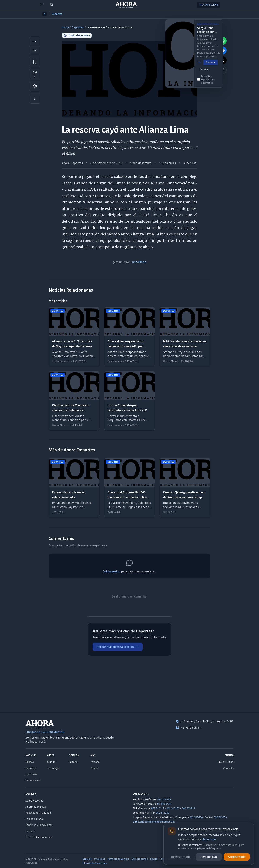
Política (30, 762)
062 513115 (188, 808)
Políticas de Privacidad (38, 813)
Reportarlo (139, 262)
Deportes (57, 14)
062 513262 (173, 808)
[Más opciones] (35, 98)
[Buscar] (52, 5)
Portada (95, 762)
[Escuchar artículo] (35, 86)
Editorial (74, 762)
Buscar (94, 768)
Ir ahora (210, 65)
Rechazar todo (181, 857)
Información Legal (36, 807)
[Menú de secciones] (42, 5)
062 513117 (158, 808)
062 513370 (220, 817)
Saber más (209, 839)
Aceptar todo (237, 857)
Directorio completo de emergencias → (155, 822)
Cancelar (205, 72)
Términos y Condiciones (39, 825)
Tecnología (53, 768)
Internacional (33, 780)
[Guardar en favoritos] (35, 62)
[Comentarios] (35, 74)
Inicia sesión (112, 571)
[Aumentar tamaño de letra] (35, 41)
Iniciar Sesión (209, 5)
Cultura (51, 762)
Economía (31, 774)
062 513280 (163, 813)
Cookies (30, 831)
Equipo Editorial (34, 819)
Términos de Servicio (118, 859)
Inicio (65, 27)
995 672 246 (164, 799)
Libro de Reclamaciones (39, 837)
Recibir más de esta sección (118, 647)
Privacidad (100, 859)
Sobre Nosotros (34, 801)
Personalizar (209, 857)
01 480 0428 (164, 804)
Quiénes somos (140, 859)
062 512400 (196, 817)
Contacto (228, 768)
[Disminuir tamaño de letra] (35, 50)
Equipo (154, 859)
